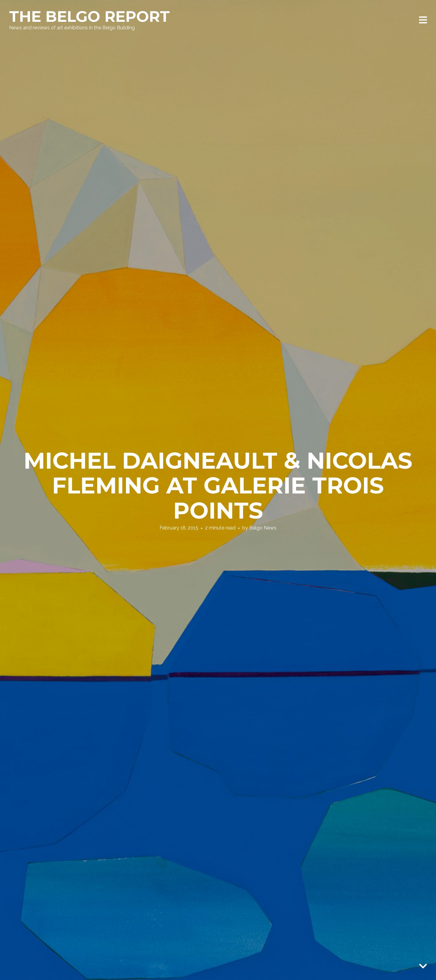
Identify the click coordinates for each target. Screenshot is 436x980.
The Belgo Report (89, 16)
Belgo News (263, 528)
